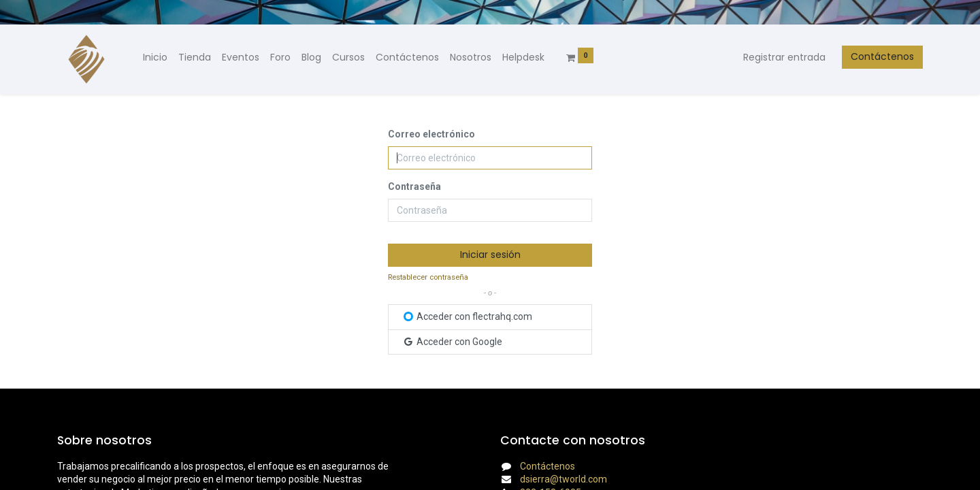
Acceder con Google (452, 342)
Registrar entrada (784, 57)
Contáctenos (882, 56)
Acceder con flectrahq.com (468, 316)
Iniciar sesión (490, 255)
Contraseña (414, 186)
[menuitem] (155, 58)
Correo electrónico (431, 134)
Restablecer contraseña (428, 277)
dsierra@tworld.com (563, 479)
